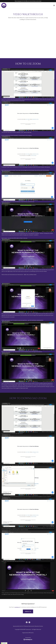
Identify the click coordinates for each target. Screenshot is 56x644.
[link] (4, 5)
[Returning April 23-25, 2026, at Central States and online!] (28, 1)
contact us (17, 607)
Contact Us (28, 611)
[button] (54, 5)
